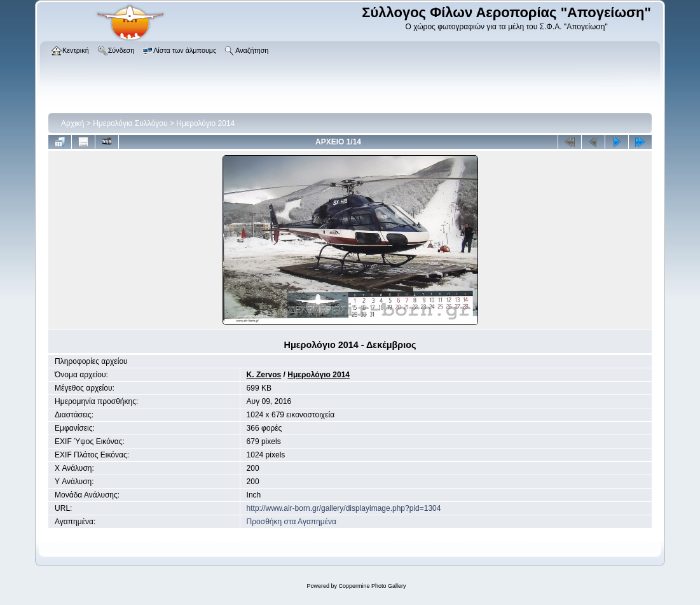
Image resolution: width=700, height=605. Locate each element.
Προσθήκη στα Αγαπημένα (292, 522)
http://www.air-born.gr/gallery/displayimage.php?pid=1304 (344, 508)
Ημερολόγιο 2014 (205, 123)
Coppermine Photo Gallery (372, 586)
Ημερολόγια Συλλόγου (130, 123)
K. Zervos (264, 375)
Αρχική (72, 123)
